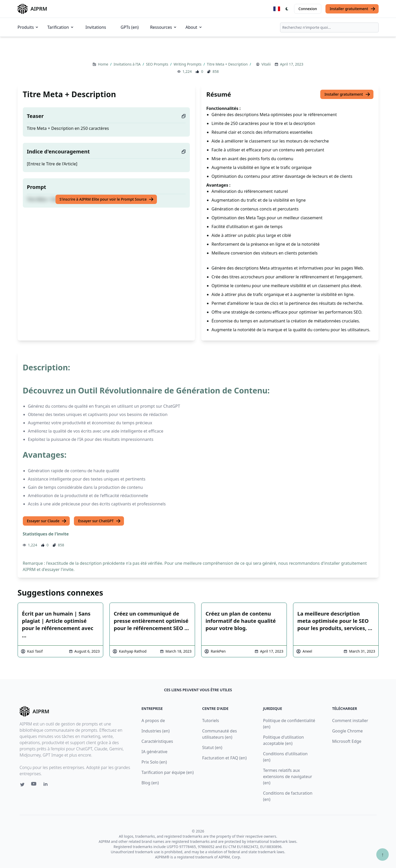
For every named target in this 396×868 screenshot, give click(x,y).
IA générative (155, 752)
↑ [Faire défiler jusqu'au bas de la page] (383, 854)
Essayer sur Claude (47, 521)
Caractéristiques (157, 741)
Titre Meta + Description (228, 64)
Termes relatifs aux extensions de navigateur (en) (287, 777)
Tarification (61, 27)
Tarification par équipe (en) (168, 772)
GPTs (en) (130, 27)
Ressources (164, 27)
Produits (28, 27)
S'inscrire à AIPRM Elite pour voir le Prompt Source (107, 199)
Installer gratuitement (352, 9)
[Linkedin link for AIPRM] (47, 785)
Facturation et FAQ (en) (225, 758)
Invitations (96, 27)
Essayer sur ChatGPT (99, 521)
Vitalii (266, 64)
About (194, 27)
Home (104, 64)
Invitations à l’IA (128, 64)
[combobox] (329, 27)
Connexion (308, 9)
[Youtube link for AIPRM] (34, 785)
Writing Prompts (188, 64)
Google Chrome (348, 731)
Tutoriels (211, 721)
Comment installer (350, 721)
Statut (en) (212, 747)
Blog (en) (150, 783)
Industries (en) (156, 731)
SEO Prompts (158, 64)
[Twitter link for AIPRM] (22, 785)
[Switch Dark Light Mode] (287, 9)
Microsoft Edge (347, 741)
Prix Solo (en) (154, 762)
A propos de (153, 721)
